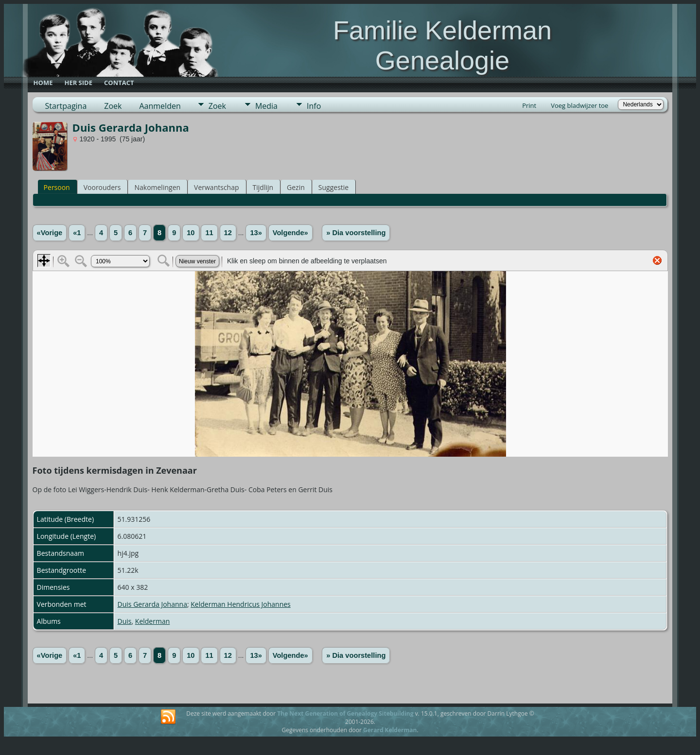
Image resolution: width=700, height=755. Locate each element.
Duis (125, 621)
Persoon (57, 187)
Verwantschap (216, 187)
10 (191, 233)
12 (228, 233)
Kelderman (152, 621)
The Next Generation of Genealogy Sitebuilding (345, 713)
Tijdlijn (263, 187)
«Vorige (50, 233)
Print (529, 105)
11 (209, 233)
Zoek (113, 106)
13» (256, 233)
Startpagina (66, 106)
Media (266, 106)
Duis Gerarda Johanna (152, 604)
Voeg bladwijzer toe (579, 105)
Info (314, 106)
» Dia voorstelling (356, 233)
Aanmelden (160, 106)
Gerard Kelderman (390, 730)
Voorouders (102, 187)
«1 (77, 233)
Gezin (296, 187)
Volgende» (290, 233)
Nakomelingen (157, 187)
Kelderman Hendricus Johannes (241, 604)
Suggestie (333, 187)
